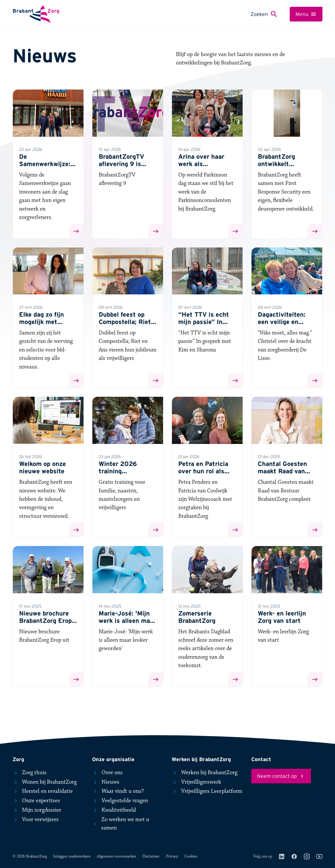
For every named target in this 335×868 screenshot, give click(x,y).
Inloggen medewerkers (72, 856)
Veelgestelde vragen (120, 801)
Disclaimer (151, 856)
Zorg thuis (30, 773)
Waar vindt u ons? (118, 791)
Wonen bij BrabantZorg (45, 782)
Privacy (172, 856)
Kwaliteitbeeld (114, 810)
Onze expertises (36, 801)
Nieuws (106, 782)
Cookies (191, 856)
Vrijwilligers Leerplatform (207, 791)
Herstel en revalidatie (43, 791)
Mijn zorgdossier (37, 810)
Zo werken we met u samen (121, 824)
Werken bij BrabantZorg (205, 773)
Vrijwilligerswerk (196, 782)
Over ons (107, 773)
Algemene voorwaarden (116, 856)
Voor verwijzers (36, 820)
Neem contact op (281, 776)
